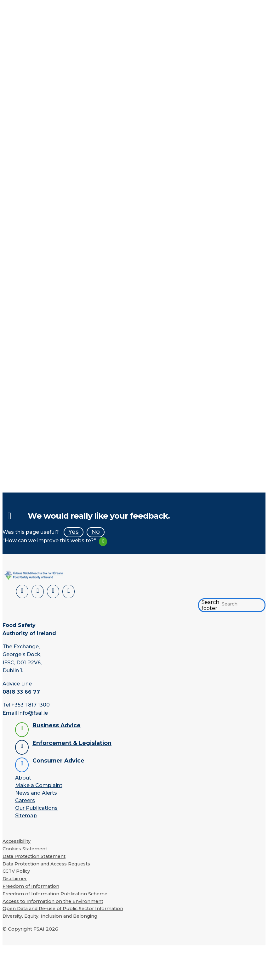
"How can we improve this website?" (49, 541)
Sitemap (26, 815)
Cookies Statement (25, 848)
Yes (74, 532)
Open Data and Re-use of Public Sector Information (63, 908)
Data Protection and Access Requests (46, 863)
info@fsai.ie (33, 712)
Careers (25, 800)
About (23, 777)
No (96, 532)
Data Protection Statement (34, 856)
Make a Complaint (39, 785)
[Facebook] (37, 591)
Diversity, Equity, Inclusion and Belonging (50, 916)
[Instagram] (67, 591)
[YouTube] (52, 591)
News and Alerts (36, 793)
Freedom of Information (31, 886)
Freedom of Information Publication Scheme (55, 893)
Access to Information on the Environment (53, 901)
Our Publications (36, 808)
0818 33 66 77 (21, 691)
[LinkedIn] (22, 591)
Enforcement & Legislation (72, 743)
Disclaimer (15, 878)
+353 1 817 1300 (31, 704)
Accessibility (17, 841)
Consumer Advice (58, 760)
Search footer (210, 605)
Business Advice (57, 725)
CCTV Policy (16, 871)
